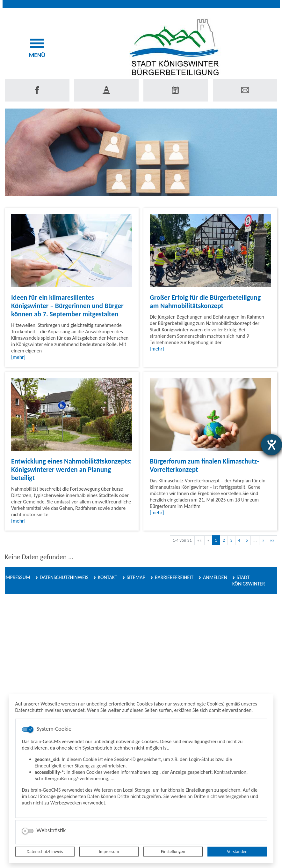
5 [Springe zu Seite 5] (247, 540)
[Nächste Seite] (263, 540)
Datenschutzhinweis (45, 852)
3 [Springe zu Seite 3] (231, 540)
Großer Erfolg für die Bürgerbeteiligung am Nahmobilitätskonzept (205, 302)
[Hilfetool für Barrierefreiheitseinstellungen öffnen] (271, 445)
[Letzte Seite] (272, 540)
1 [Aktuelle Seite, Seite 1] (216, 540)
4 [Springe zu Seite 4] (239, 540)
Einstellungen (173, 852)
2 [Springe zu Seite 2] (224, 540)
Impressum (109, 852)
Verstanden (237, 852)
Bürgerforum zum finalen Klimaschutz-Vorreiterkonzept (204, 465)
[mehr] (18, 357)
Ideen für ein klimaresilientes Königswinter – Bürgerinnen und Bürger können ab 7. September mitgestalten (67, 306)
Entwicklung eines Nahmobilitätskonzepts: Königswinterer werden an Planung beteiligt (71, 469)
